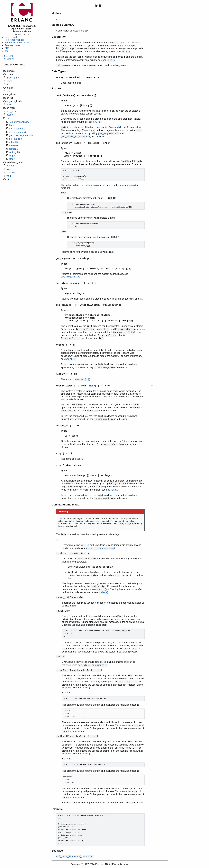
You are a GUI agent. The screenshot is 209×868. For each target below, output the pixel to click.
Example (57, 809)
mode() (61, 78)
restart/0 (13, 145)
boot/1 (12, 125)
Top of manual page (19, 122)
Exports (57, 88)
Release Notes (12, 45)
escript (10, 115)
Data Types (59, 71)
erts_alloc (11, 111)
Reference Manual (14, 40)
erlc (8, 91)
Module (56, 13)
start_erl (11, 172)
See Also (57, 851)
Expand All (9, 56)
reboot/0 (13, 142)
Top (7, 51)
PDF (7, 48)
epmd (9, 81)
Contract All (9, 59)
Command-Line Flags (121, 127)
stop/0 (12, 156)
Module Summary (63, 25)
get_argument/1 (17, 129)
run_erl (10, 166)
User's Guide (11, 37)
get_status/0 (15, 139)
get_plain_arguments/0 (21, 135)
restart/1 (13, 149)
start (9, 169)
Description (59, 37)
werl (9, 176)
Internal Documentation (17, 43)
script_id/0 (14, 152)
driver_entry (13, 78)
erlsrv (9, 105)
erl (8, 84)
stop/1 (12, 159)
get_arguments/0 (18, 132)
